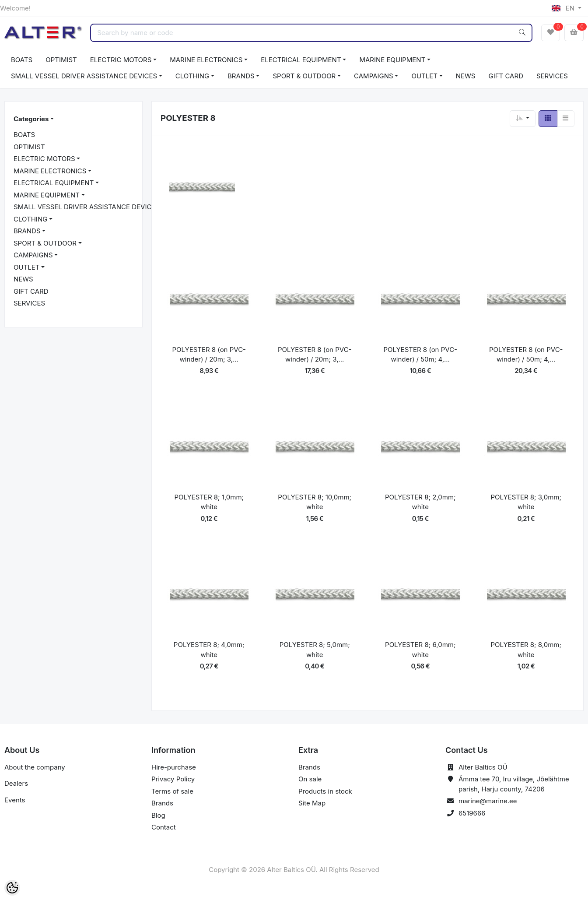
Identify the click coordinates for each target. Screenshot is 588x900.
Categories (31, 119)
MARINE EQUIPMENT (392, 60)
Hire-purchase (174, 767)
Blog (158, 815)
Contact (164, 827)
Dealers (16, 783)
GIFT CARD (506, 76)
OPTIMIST (61, 60)
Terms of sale (172, 791)
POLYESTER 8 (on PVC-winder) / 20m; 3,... (209, 355)
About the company (35, 767)
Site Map (312, 803)
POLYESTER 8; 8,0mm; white (526, 650)
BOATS (22, 60)
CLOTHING (192, 76)
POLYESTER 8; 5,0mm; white (315, 650)
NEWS (466, 76)
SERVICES (552, 76)
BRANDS (241, 76)
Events (15, 800)
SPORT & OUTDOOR (304, 76)
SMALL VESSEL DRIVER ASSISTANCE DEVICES (84, 76)
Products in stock (325, 791)
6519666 (472, 813)
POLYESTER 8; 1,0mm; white (209, 502)
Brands (162, 803)
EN (564, 8)
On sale (310, 779)
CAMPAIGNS (374, 76)
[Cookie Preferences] (12, 888)
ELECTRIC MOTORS (121, 60)
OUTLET (424, 76)
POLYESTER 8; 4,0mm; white (209, 650)
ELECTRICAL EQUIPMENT (301, 60)
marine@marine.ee (488, 801)
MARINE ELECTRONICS (206, 60)
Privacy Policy (173, 779)
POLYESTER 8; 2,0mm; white (420, 502)
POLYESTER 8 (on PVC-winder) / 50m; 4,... (420, 355)
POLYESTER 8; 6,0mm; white (420, 650)
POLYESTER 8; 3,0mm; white (526, 502)
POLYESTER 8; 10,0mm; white (315, 502)
